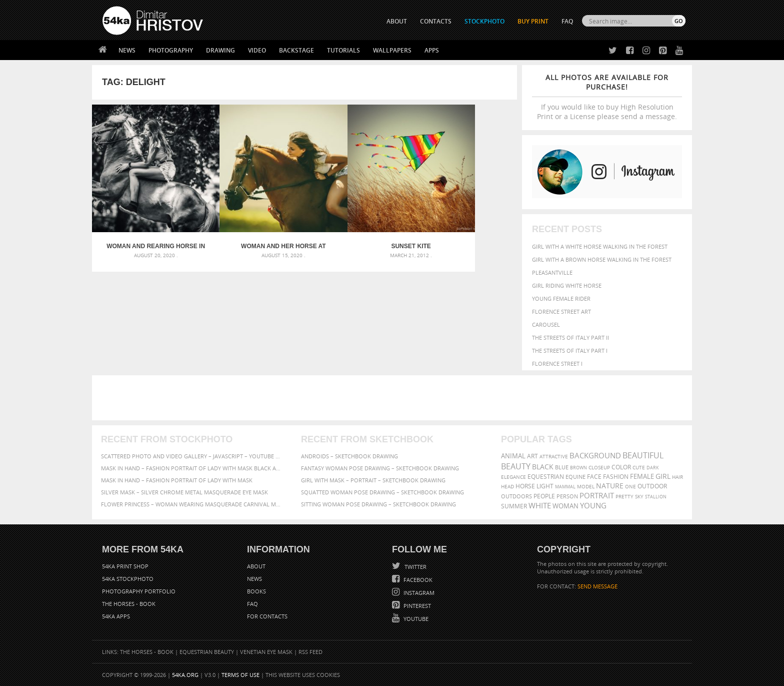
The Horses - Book (129, 604)
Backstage (296, 50)
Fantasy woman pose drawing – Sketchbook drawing (380, 468)
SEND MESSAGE (597, 586)
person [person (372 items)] (567, 496)
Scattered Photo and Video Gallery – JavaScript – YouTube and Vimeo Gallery (192, 456)
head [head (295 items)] (507, 487)
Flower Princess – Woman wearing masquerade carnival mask (192, 504)
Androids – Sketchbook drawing (349, 456)
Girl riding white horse (567, 285)
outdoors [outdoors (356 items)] (516, 496)
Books (256, 591)
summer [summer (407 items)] (514, 506)
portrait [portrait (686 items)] (597, 495)
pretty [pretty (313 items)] (624, 496)
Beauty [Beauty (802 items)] (516, 466)
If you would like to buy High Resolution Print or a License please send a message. (607, 97)
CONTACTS (436, 21)
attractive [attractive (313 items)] (554, 456)
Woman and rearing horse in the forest (145, 225)
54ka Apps (116, 616)
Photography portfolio (139, 591)
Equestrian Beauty (207, 652)
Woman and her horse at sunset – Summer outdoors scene (251, 225)
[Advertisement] (394, 398)
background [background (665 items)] (595, 456)
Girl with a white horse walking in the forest (600, 246)
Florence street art (561, 311)
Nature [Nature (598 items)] (610, 486)
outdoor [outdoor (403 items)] (652, 486)
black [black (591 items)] (543, 467)
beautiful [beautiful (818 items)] (643, 455)
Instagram (418, 593)
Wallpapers (392, 50)
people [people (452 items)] (544, 496)
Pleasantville (552, 272)
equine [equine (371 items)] (575, 477)
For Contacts (267, 616)
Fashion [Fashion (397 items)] (616, 477)
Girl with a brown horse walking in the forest (602, 259)
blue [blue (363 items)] (562, 467)
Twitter (415, 567)
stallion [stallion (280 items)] (656, 497)
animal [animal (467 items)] (513, 456)
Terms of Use (240, 675)
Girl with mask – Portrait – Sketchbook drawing (373, 480)
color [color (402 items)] (621, 467)
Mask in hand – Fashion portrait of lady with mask (177, 480)
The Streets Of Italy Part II (570, 337)
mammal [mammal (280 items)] (565, 487)
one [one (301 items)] (630, 487)
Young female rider (561, 298)
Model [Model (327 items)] (586, 486)
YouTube (415, 619)
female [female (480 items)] (642, 477)
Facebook (417, 580)
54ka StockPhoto (128, 579)
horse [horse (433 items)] (525, 486)
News (127, 50)
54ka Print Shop (125, 566)
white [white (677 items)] (540, 505)
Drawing (220, 50)
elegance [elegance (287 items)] (513, 477)
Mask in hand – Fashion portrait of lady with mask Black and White (192, 468)
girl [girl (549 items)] (663, 476)
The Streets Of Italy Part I (570, 351)
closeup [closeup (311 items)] (599, 467)
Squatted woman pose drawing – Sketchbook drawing (382, 492)
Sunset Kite (358, 225)
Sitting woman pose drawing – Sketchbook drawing (378, 504)
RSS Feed (310, 652)
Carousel (546, 324)
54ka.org (185, 675)
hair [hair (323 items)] (677, 477)
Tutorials (343, 50)
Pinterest (416, 606)
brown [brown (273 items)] (578, 468)
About (256, 566)
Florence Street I (557, 364)
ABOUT (397, 21)
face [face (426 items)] (594, 476)
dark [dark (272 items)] (653, 468)
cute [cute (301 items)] (639, 468)
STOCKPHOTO (484, 21)
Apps (432, 50)
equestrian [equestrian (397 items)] (546, 477)
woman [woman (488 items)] (565, 506)
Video (257, 50)
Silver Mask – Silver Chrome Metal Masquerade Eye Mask (184, 492)
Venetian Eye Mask (266, 652)
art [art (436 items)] (532, 456)
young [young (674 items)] (593, 505)
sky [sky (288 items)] (639, 497)
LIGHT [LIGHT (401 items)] (545, 486)
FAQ (567, 21)
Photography (171, 50)
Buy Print (533, 21)
